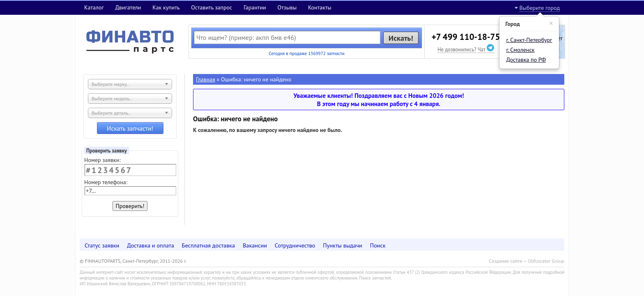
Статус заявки (102, 245)
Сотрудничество (295, 245)
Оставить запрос (212, 7)
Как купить (166, 7)
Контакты (320, 7)
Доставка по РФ (526, 60)
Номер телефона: (106, 182)
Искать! (401, 38)
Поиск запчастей (375, 278)
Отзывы (287, 7)
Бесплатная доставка (209, 245)
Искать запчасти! (130, 128)
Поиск (378, 245)
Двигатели (128, 7)
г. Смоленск (521, 50)
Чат (486, 49)
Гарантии (255, 7)
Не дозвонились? (457, 49)
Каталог (94, 7)
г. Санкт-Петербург (529, 40)
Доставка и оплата (151, 245)
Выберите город (540, 8)
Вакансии (255, 245)
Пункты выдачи (343, 245)
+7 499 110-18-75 (466, 37)
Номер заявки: (102, 160)
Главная (206, 79)
